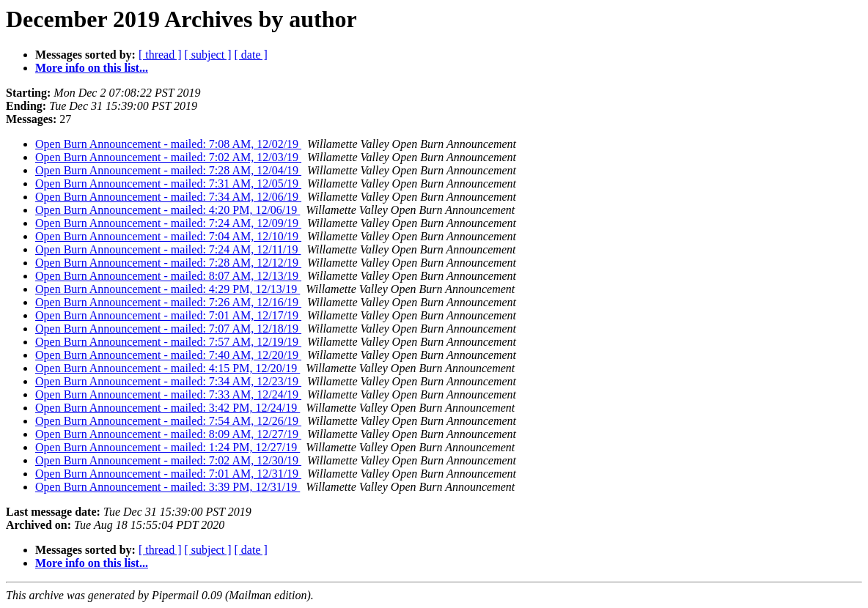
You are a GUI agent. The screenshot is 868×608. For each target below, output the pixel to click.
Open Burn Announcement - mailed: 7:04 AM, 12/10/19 (168, 236)
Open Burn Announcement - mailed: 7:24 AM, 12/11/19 (168, 249)
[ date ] (251, 55)
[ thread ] (160, 55)
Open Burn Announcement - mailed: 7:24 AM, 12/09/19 (168, 223)
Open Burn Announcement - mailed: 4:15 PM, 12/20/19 (168, 368)
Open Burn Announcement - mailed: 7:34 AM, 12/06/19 (168, 197)
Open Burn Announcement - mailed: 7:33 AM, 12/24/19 (168, 394)
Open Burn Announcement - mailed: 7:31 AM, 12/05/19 (168, 183)
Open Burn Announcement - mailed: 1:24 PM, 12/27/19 (168, 447)
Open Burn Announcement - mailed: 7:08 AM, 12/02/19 (168, 144)
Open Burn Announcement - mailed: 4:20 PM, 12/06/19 (168, 210)
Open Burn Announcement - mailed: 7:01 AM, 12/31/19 (168, 474)
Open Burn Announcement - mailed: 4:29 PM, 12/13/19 (168, 289)
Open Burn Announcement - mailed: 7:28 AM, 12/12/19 (168, 263)
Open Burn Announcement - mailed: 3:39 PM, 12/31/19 (168, 487)
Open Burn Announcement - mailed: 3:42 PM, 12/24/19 (168, 408)
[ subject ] (208, 55)
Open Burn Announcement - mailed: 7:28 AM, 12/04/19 (168, 170)
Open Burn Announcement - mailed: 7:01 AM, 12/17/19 (168, 315)
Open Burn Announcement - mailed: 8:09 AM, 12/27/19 (168, 434)
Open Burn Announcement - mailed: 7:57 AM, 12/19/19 (168, 342)
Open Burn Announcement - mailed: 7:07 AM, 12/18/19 (168, 329)
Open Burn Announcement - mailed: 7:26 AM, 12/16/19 (168, 302)
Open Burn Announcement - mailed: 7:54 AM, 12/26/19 (168, 421)
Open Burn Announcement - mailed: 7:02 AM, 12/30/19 (168, 460)
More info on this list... (92, 68)
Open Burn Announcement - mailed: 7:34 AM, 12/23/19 (168, 381)
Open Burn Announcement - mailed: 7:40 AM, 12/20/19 (168, 355)
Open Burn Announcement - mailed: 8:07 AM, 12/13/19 (168, 276)
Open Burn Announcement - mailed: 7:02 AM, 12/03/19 (168, 157)
